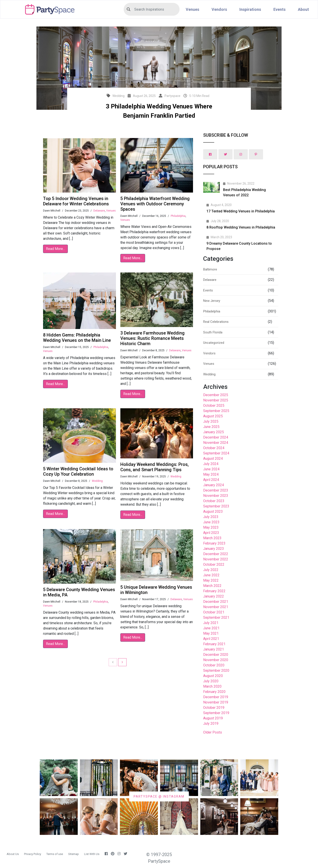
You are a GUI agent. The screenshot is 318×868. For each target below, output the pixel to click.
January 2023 (214, 549)
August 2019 (213, 718)
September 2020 (216, 670)
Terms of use (55, 854)
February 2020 (214, 692)
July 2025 (211, 421)
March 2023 (212, 538)
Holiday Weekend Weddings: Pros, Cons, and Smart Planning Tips (154, 467)
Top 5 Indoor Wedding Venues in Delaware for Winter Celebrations (76, 201)
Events (279, 9)
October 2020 (214, 665)
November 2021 (216, 607)
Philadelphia (178, 216)
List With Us (92, 854)
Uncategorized (214, 343)
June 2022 (211, 575)
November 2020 (216, 660)
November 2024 (216, 443)
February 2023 (214, 543)
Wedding (97, 481)
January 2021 (214, 649)
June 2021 (211, 628)
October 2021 (214, 612)
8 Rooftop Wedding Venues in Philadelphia (241, 227)
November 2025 (216, 400)
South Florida (213, 332)
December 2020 (216, 655)
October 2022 (214, 564)
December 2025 (216, 395)
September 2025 (216, 411)
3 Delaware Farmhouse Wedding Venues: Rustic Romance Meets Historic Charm (152, 338)
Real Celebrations (216, 322)
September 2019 (216, 713)
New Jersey (212, 301)
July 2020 (211, 681)
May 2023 (211, 527)
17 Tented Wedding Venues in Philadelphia (241, 211)
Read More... (55, 249)
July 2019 (211, 723)
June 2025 (211, 427)
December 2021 (216, 602)
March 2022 (212, 586)
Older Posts (213, 732)
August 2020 (213, 676)
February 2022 (214, 591)
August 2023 (213, 512)
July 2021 (211, 623)
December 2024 (216, 437)
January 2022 (214, 596)
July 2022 (211, 570)
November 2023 (216, 496)
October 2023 (214, 501)
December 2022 (216, 554)
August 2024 (213, 459)
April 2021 (211, 639)
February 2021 (214, 644)
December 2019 (216, 697)
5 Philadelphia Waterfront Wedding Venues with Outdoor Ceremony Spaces (155, 204)
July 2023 (211, 517)
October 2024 (214, 448)
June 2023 (211, 522)
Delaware (99, 211)
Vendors (219, 9)
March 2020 (212, 686)
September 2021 (216, 617)
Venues (192, 9)
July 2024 (211, 464)
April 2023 (211, 533)
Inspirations (250, 9)
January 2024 (214, 485)
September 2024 (216, 453)
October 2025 (214, 406)
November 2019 (216, 702)
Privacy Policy (33, 854)
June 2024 (211, 469)
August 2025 (213, 416)
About (303, 9)
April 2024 (211, 480)
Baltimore (210, 269)
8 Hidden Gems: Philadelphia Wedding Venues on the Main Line (77, 338)
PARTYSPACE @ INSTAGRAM (159, 796)
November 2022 (216, 559)
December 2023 (216, 490)
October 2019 (214, 708)
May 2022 (211, 580)
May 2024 (211, 474)
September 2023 (216, 506)
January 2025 (214, 432)
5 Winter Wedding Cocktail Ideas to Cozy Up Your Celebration (78, 471)
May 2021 (211, 633)
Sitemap (74, 854)
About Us (13, 854)
